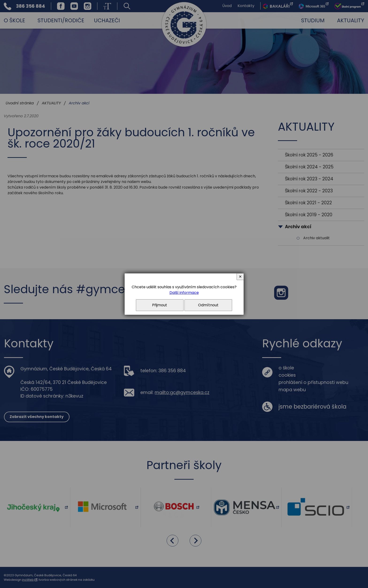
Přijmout (160, 305)
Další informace (184, 293)
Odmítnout (208, 305)
